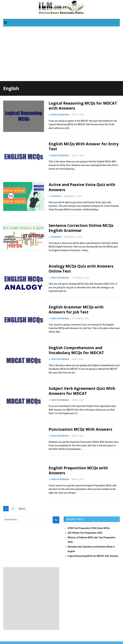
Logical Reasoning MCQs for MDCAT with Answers (83, 106)
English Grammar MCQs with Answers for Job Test (76, 309)
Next (22, 509)
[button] (5, 23)
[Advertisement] (61, 49)
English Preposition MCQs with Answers (78, 470)
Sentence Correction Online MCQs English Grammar (81, 228)
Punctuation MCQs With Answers (80, 429)
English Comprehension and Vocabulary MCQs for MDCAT (76, 350)
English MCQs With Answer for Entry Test (84, 146)
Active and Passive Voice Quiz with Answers (82, 187)
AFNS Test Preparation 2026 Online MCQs (89, 528)
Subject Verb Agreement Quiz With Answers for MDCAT (82, 391)
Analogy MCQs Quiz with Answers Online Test (81, 269)
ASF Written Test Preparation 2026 (85, 533)
